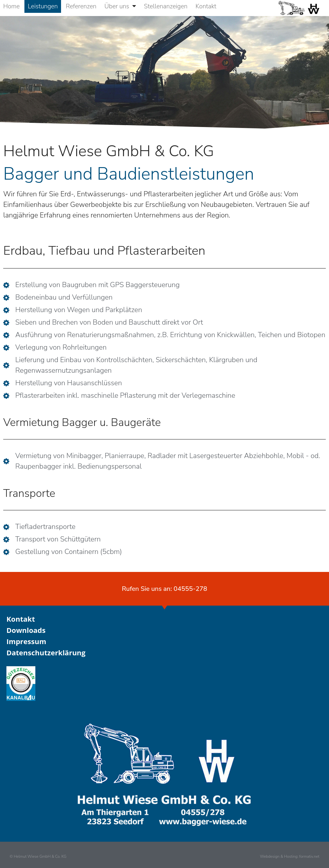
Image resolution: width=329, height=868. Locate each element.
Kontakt (206, 6)
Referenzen (81, 6)
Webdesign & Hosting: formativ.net (290, 856)
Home (11, 6)
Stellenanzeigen (166, 6)
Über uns (120, 6)
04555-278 (190, 589)
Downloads (26, 630)
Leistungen (43, 6)
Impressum (26, 641)
